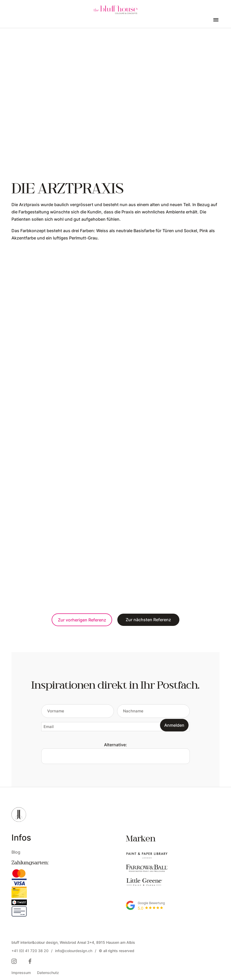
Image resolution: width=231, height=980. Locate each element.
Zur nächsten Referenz (148, 620)
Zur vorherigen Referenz (82, 620)
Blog (16, 852)
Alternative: (115, 745)
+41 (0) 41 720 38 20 (30, 951)
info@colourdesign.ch (74, 951)
